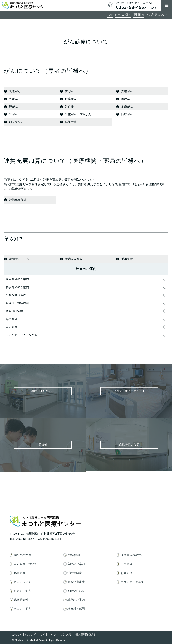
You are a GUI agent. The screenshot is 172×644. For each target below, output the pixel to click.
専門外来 (139, 15)
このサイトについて (24, 634)
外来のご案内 (123, 15)
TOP (110, 15)
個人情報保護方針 (86, 634)
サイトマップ (48, 634)
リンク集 (66, 634)
